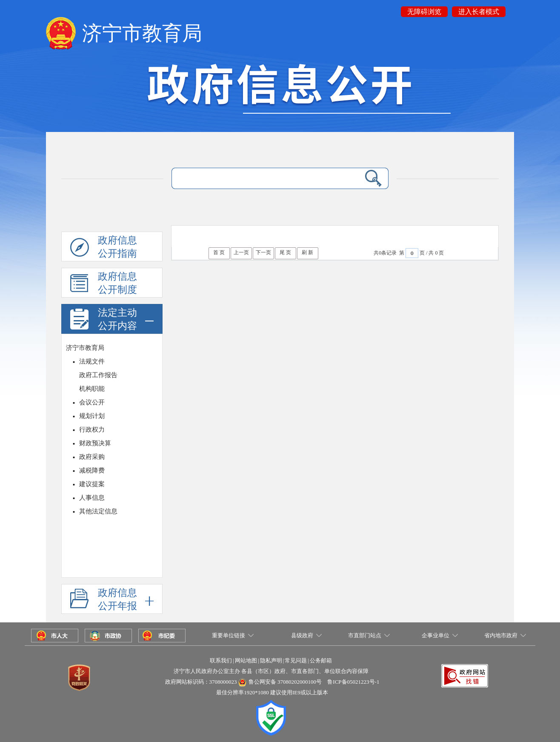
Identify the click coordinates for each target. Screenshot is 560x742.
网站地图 (246, 660)
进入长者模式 (479, 12)
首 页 (219, 252)
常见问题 (296, 660)
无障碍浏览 (424, 12)
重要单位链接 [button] (229, 635)
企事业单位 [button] (436, 635)
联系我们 (221, 660)
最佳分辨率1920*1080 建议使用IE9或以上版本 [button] (272, 692)
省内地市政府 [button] (501, 635)
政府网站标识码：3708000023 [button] (201, 682)
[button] (465, 668)
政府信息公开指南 (104, 248)
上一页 (241, 252)
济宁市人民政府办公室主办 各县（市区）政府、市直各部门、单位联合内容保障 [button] (271, 671)
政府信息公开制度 (104, 284)
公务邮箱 (321, 660)
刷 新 (307, 252)
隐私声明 (271, 660)
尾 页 (285, 252)
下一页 (263, 252)
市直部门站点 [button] (365, 635)
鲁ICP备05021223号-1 (353, 682)
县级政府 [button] (302, 635)
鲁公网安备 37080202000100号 (285, 682)
